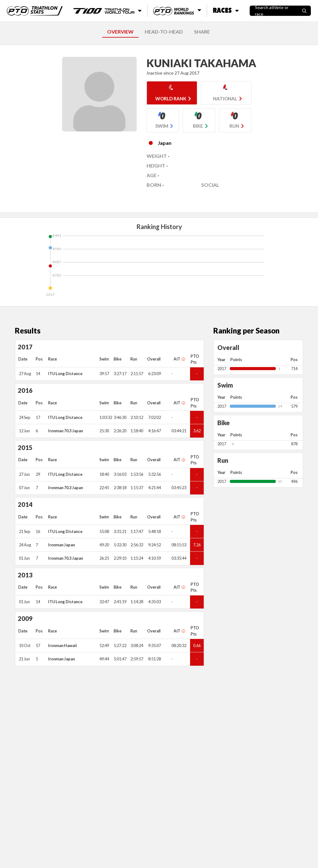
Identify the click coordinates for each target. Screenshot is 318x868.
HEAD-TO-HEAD (164, 32)
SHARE (202, 32)
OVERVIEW (120, 32)
